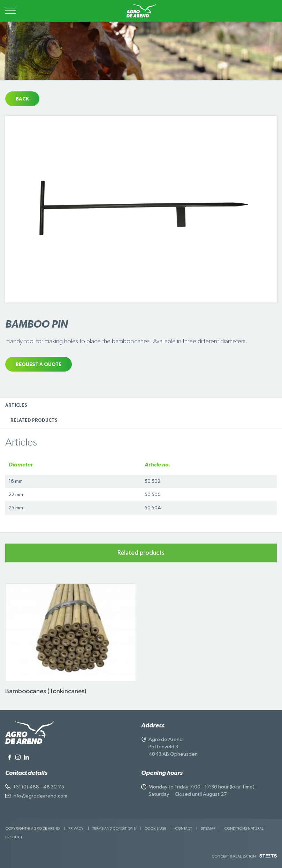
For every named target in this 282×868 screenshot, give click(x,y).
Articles (16, 406)
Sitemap (208, 828)
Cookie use (155, 828)
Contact (184, 828)
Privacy (76, 828)
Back (22, 99)
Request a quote (39, 365)
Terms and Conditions (114, 828)
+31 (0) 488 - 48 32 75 (38, 787)
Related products (34, 421)
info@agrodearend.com (40, 796)
